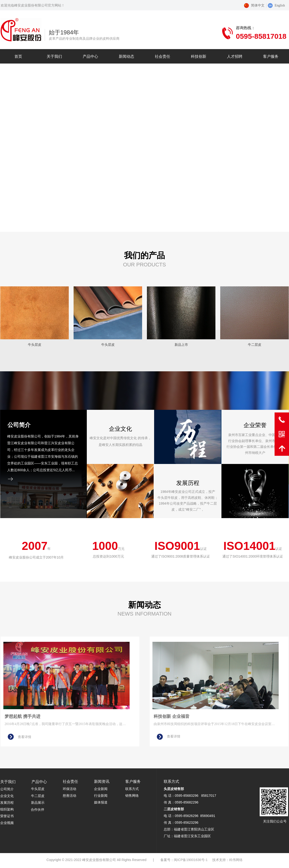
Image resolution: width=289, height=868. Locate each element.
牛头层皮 (38, 789)
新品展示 (38, 803)
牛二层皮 (38, 796)
